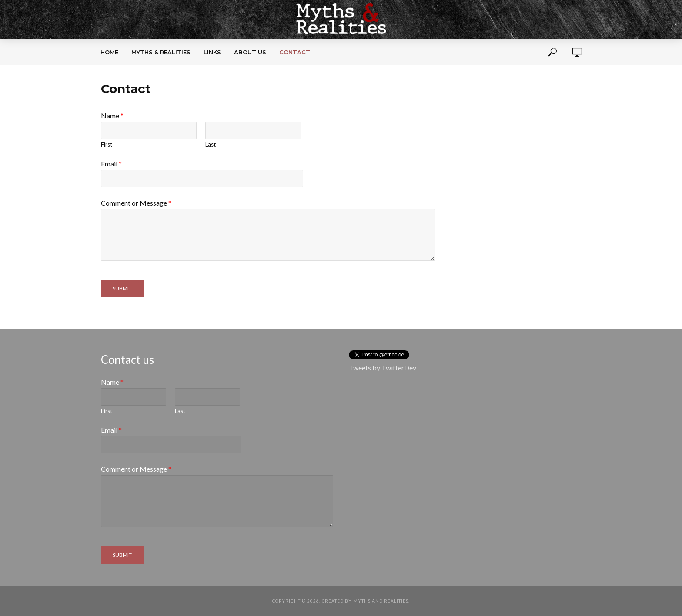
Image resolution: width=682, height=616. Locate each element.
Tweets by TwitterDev (383, 368)
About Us (250, 52)
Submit (122, 288)
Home (109, 52)
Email (111, 164)
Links (212, 52)
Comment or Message (136, 203)
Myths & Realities (161, 52)
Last (211, 144)
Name (112, 115)
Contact (295, 52)
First (107, 144)
